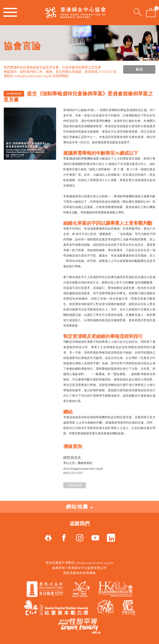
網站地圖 (79, 507)
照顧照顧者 (75, 485)
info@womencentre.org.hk (95, 563)
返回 (139, 69)
